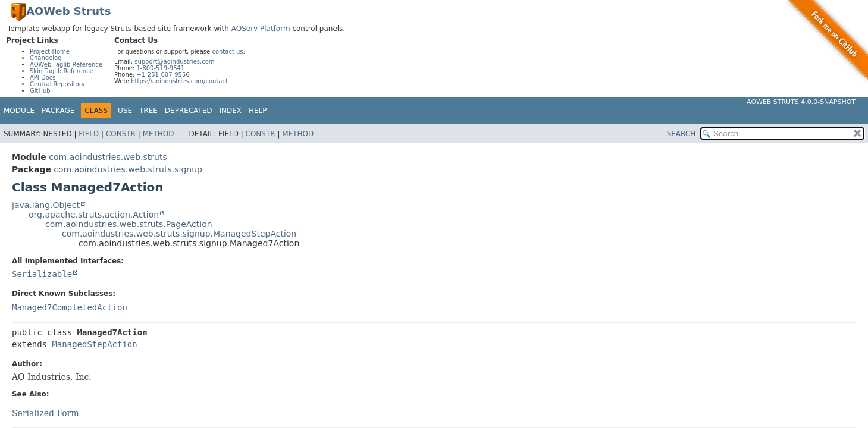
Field (89, 134)
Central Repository (57, 84)
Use (125, 111)
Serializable (42, 274)
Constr (121, 134)
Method (159, 134)
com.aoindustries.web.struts (108, 157)
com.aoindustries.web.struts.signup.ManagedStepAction (179, 234)
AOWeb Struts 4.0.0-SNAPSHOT (801, 102)
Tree (148, 111)
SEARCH (681, 134)
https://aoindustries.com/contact (179, 81)
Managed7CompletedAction (70, 307)
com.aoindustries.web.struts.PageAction (129, 224)
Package (58, 111)
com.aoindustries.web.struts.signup (128, 169)
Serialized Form (46, 413)
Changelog (46, 58)
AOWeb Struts (68, 11)
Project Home (50, 51)
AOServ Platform (261, 29)
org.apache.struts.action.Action (94, 215)
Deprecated (189, 111)
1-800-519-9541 (160, 68)
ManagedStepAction (94, 344)
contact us (227, 51)
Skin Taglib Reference (62, 71)
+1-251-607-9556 (163, 75)
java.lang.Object (46, 205)
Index (231, 111)
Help (258, 111)
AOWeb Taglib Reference (66, 64)
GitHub (40, 91)
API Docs (43, 78)
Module (19, 111)
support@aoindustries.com (174, 62)
